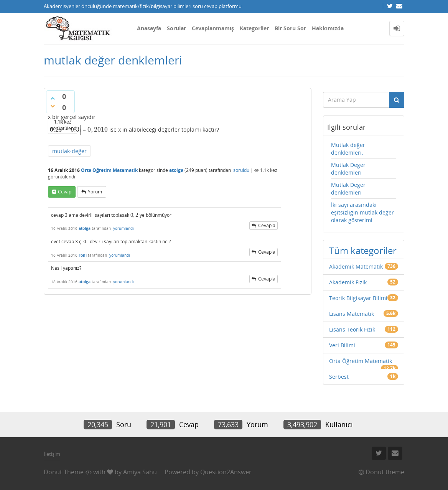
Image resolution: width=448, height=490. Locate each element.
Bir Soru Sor (290, 28)
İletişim (52, 454)
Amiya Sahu (140, 472)
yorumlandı (124, 228)
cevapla (267, 225)
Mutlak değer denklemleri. (348, 149)
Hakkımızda (328, 28)
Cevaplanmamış (213, 28)
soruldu (241, 170)
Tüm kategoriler (363, 250)
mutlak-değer (69, 151)
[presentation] (65, 130)
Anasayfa (149, 28)
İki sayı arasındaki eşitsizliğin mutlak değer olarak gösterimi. (362, 212)
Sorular (176, 28)
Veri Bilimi (342, 345)
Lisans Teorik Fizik (352, 329)
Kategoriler (254, 28)
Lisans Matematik (352, 314)
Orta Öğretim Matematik (109, 170)
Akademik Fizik (348, 282)
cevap (65, 192)
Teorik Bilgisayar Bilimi (358, 298)
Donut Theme (64, 472)
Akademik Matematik (356, 266)
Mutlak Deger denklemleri (348, 169)
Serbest (339, 377)
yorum (95, 192)
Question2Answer (226, 472)
